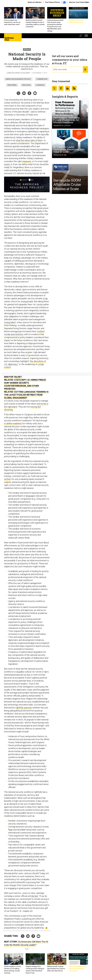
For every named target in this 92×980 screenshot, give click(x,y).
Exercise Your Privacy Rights (79, 2)
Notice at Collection (35, 2)
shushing (14, 152)
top (46, 298)
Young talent (10, 322)
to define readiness (13, 423)
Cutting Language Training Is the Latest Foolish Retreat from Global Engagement (26, 395)
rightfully (19, 708)
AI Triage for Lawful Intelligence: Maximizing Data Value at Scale (69, 149)
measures (27, 161)
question (28, 708)
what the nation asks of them (29, 140)
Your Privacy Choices (55, 2)
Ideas (27, 49)
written (7, 479)
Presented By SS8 (60, 155)
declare (35, 896)
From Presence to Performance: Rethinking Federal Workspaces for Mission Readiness (66, 119)
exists (7, 164)
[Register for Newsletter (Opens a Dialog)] (85, 70)
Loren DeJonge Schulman (18, 73)
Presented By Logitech (62, 126)
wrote (40, 304)
